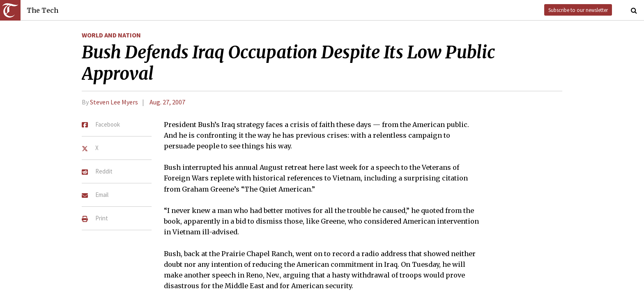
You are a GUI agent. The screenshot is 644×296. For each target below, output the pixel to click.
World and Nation (111, 35)
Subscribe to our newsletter (578, 10)
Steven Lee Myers (114, 102)
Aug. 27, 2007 (167, 102)
